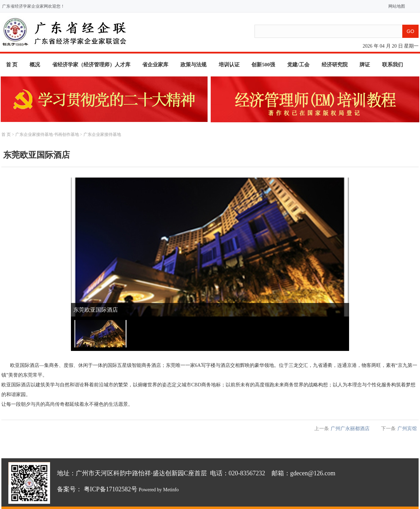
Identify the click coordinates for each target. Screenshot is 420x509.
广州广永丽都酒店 (350, 429)
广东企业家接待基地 (102, 134)
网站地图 (395, 6)
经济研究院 (335, 65)
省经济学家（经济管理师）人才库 (91, 65)
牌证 (365, 65)
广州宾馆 (407, 429)
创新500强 (263, 65)
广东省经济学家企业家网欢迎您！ (33, 6)
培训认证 (229, 65)
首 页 (12, 65)
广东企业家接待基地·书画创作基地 (47, 134)
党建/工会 (298, 65)
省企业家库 (155, 65)
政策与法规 (193, 65)
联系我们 (393, 65)
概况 (35, 65)
